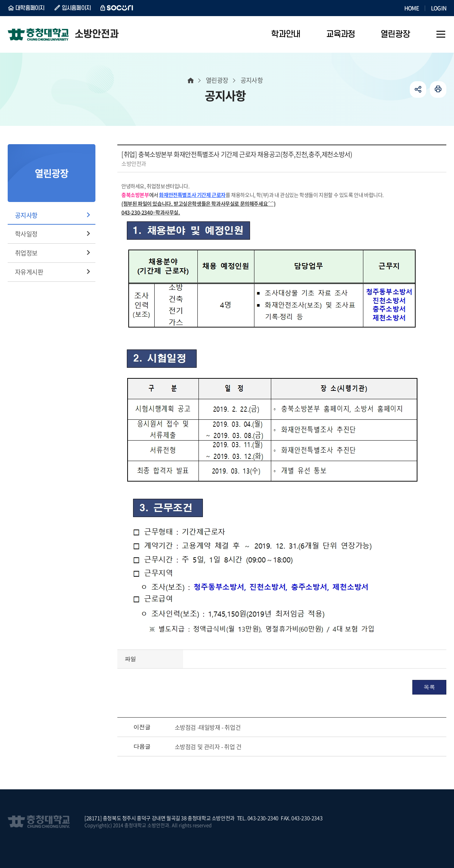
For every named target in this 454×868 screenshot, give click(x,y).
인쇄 (438, 89)
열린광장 (217, 80)
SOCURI (117, 8)
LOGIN (439, 8)
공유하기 (418, 89)
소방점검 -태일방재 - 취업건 (208, 727)
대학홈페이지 (30, 8)
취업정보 (26, 253)
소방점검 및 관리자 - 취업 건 (208, 747)
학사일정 (26, 234)
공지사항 (26, 215)
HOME (412, 8)
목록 (429, 687)
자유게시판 (29, 272)
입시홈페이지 (76, 8)
